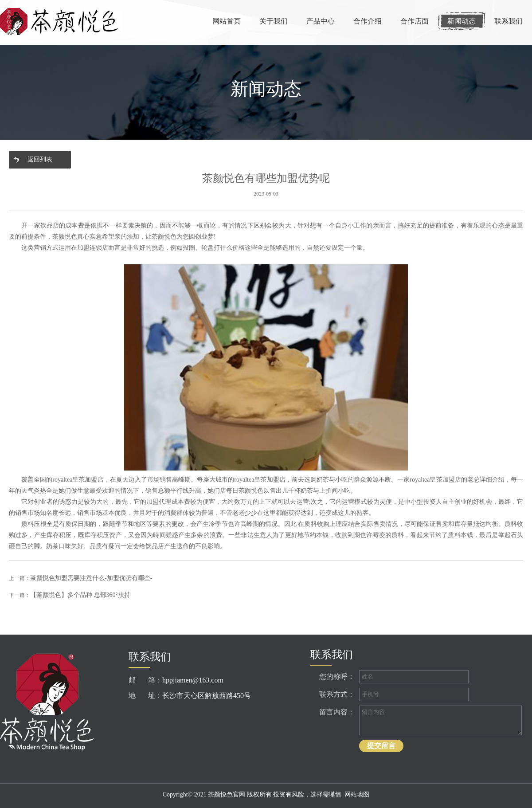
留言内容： (337, 712)
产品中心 (321, 21)
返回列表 (40, 159)
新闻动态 (462, 21)
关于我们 (274, 21)
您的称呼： (337, 677)
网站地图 (357, 794)
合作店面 (415, 21)
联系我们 (509, 21)
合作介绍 (368, 21)
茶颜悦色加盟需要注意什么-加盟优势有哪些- (91, 578)
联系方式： (337, 694)
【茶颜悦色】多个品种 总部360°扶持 (80, 595)
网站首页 (227, 21)
